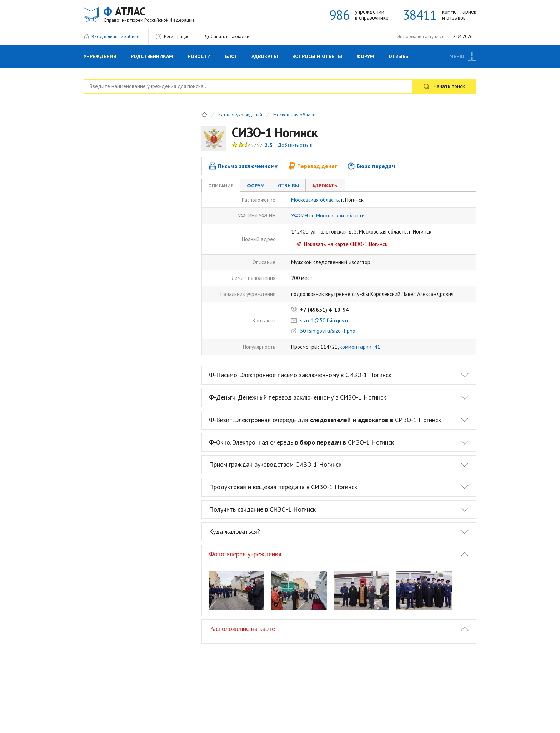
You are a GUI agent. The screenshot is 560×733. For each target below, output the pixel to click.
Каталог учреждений (240, 115)
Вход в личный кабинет (116, 37)
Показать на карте (346, 244)
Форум (365, 56)
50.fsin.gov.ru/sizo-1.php (328, 331)
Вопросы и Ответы (317, 56)
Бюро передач (371, 166)
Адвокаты (265, 56)
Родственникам (152, 56)
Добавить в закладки (227, 37)
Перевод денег (312, 166)
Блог (231, 56)
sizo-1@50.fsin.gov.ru (325, 320)
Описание (221, 186)
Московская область (295, 115)
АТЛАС (149, 14)
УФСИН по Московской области (328, 215)
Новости (199, 56)
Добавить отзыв (295, 145)
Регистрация (177, 37)
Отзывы (399, 56)
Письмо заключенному (243, 166)
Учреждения (100, 56)
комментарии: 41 (360, 347)
